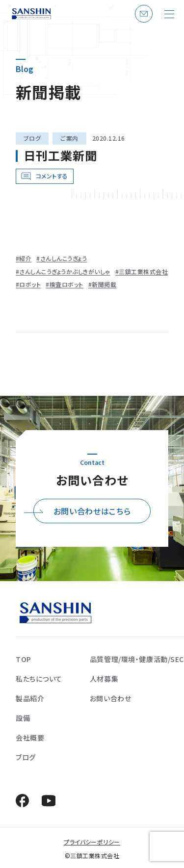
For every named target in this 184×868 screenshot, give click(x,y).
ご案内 (69, 138)
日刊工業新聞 (60, 155)
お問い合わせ (142, 22)
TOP (24, 659)
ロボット (30, 284)
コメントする (52, 176)
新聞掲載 (104, 284)
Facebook (22, 801)
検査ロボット (66, 284)
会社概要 (30, 738)
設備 (23, 718)
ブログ (32, 138)
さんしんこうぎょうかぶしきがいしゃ (65, 272)
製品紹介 (30, 698)
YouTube (48, 801)
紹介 (25, 258)
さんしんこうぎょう (64, 258)
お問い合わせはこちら (92, 511)
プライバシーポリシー (92, 842)
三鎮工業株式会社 (143, 272)
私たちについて (39, 679)
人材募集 (104, 679)
